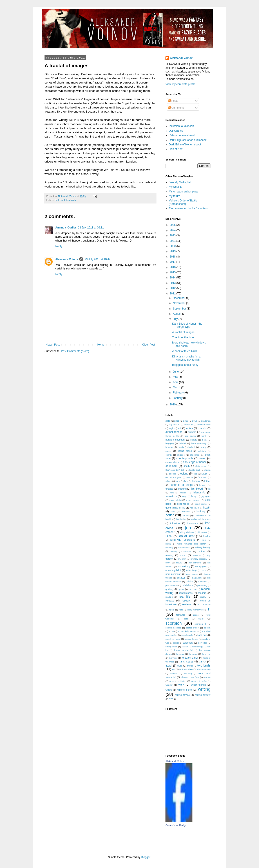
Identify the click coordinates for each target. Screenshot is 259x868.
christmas (195, 455)
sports (176, 643)
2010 (173, 405)
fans (186, 481)
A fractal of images (183, 332)
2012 (173, 288)
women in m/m (199, 681)
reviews (187, 604)
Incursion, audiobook (181, 126)
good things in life (175, 508)
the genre (193, 654)
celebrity (202, 451)
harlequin (194, 508)
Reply (59, 246)
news (179, 563)
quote (181, 589)
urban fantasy (204, 670)
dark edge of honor (195, 462)
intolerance (193, 523)
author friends (174, 432)
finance (169, 489)
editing (184, 474)
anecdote (189, 424)
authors (192, 432)
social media (187, 635)
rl (209, 609)
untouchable (186, 669)
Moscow (187, 551)
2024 (173, 230)
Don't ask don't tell (175, 470)
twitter (190, 666)
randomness (186, 593)
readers (202, 593)
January (178, 398)
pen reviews (192, 574)
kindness (203, 532)
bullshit (192, 447)
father (207, 481)
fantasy (196, 481)
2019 (173, 251)
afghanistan (174, 424)
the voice (173, 658)
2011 (173, 294)
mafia (168, 544)
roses (196, 615)
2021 (173, 241)
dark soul (60, 200)
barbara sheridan (175, 440)
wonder (169, 685)
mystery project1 (199, 559)
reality (203, 597)
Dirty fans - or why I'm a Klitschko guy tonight (186, 358)
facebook (202, 477)
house (170, 515)
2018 (173, 257)
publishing (202, 585)
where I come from (190, 677)
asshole (202, 428)
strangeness (171, 647)
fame (178, 481)
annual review (204, 424)
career (169, 451)
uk (173, 669)
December (180, 298)
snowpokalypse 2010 (188, 631)
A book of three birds (185, 351)
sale (186, 619)
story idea (202, 643)
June (176, 372)
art (180, 428)
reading (169, 597)
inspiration (181, 519)
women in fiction (178, 681)
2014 (173, 278)
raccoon (193, 589)
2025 (173, 225)
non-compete (195, 563)
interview (175, 523)
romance (181, 615)
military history (203, 547)
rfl (198, 605)
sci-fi (201, 619)
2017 (173, 262)
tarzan (185, 647)
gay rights (206, 496)
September (180, 309)
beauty (194, 440)
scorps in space (173, 628)
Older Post (148, 345)
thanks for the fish (184, 650)
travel (169, 666)
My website (176, 187)
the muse (206, 654)
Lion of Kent (176, 149)
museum (197, 555)
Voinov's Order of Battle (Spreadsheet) (183, 202)
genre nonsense (193, 500)
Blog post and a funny (185, 365)
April (176, 382)
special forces (191, 639)
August (178, 314)
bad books (190, 436)
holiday (201, 511)
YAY (171, 699)
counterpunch (185, 458)
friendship (199, 493)
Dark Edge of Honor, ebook (185, 145)
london (207, 536)
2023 (173, 235)
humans (186, 515)
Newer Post (53, 345)
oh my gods (201, 566)
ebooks (173, 474)
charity (169, 455)
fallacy (169, 481)
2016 (173, 267)
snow (171, 631)
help (173, 512)
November (180, 303)
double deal (194, 470)
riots (181, 610)
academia (206, 421)
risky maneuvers (195, 610)
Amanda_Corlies (66, 228)
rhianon (207, 605)
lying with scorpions (183, 540)
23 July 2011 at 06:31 (91, 228)
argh (171, 428)
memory (169, 548)
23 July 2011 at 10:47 (97, 259)
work (181, 685)
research (187, 601)
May (176, 377)
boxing (169, 447)
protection (202, 582)
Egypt (204, 474)
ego (195, 474)
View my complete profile (180, 84)
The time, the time (183, 337)
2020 (173, 246)
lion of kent (186, 536)
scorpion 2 (200, 624)
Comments (176, 108)
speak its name (173, 639)
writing (204, 689)
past (204, 570)
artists (190, 428)
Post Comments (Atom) (75, 351)
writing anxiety (203, 695)
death (186, 466)
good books (201, 504)
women (207, 677)
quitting (169, 589)
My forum (174, 196)
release (170, 601)
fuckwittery (171, 496)
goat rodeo (183, 504)
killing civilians (187, 532)
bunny (203, 447)
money (174, 551)
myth (168, 563)
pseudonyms (172, 585)
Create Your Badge (176, 825)
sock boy (202, 635)
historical (186, 512)
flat (209, 489)
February (179, 393)
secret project (192, 628)
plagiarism (197, 578)
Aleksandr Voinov (67, 259)
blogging (170, 443)
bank (204, 436)
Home (101, 345)
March (177, 387)
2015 (173, 272)
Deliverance (176, 131)
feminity (203, 485)
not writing (184, 566)
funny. (194, 496)
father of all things (181, 485)
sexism (207, 628)
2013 (173, 283)
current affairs (172, 462)
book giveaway (199, 443)
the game (180, 654)
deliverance (201, 466)
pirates (181, 578)
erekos (190, 477)
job (188, 528)
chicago (181, 455)
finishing (182, 489)
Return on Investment (182, 135)
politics (189, 581)
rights (172, 610)
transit (202, 662)
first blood (197, 489)
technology (198, 647)
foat (172, 493)
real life (185, 597)
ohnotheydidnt (173, 570)
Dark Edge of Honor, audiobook (188, 140)
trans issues (186, 662)
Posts (173, 101)
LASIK (169, 536)
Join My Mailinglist (180, 182)
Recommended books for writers (188, 208)
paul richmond (173, 574)
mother (202, 551)
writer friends (198, 685)
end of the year (173, 477)
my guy (182, 559)
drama (207, 470)
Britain (181, 447)
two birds (71, 200)
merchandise (184, 548)
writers (169, 690)
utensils (174, 673)
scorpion (174, 623)
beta (204, 440)
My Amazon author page (183, 192)
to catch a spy (190, 658)
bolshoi (182, 443)
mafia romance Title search (192, 544)
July (176, 319)
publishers (187, 585)
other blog (191, 570)
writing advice (182, 695)
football (184, 493)
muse (183, 555)
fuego (184, 496)
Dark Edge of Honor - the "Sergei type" (187, 325)
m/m (204, 540)
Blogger (146, 857)
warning (188, 673)
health (207, 508)
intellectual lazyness (201, 519)
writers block (185, 690)
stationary (188, 643)
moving (169, 555)
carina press (184, 451)
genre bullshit (175, 500)
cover (202, 458)
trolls (180, 666)
